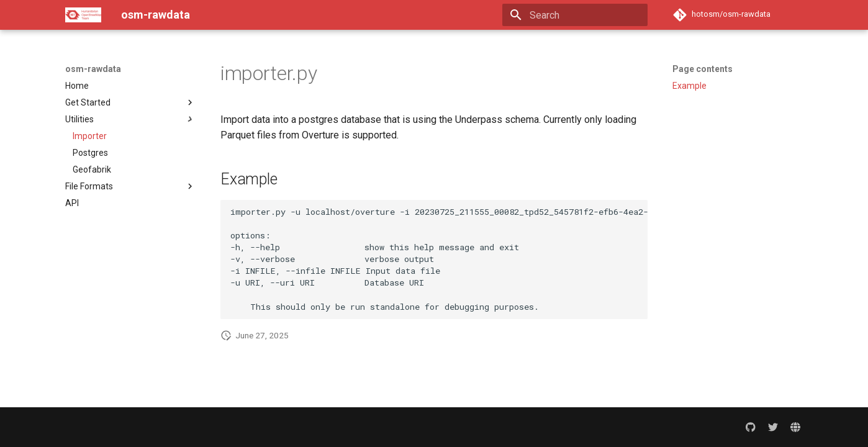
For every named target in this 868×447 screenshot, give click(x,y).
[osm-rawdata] (83, 15)
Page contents (703, 69)
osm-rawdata (93, 69)
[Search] (575, 15)
